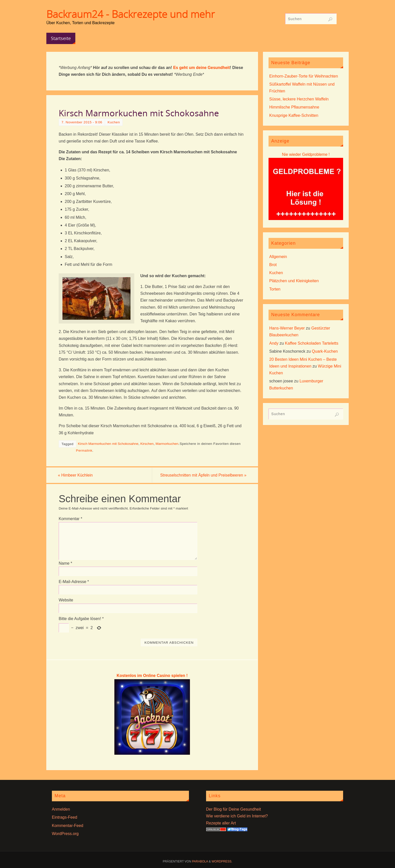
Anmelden (61, 809)
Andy (274, 343)
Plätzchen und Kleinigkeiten (294, 281)
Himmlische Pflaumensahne (294, 107)
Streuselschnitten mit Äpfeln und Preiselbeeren (202, 475)
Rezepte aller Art (221, 823)
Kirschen (147, 444)
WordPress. (222, 861)
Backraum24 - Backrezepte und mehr (131, 14)
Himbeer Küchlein (76, 475)
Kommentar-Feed (68, 826)
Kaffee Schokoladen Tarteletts (312, 343)
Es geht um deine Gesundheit (201, 68)
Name (65, 563)
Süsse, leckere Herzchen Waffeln (299, 99)
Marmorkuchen (167, 444)
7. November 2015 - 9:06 (82, 122)
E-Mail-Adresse (74, 582)
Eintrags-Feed (65, 818)
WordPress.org (65, 834)
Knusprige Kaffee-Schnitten (294, 115)
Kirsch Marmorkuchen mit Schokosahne (108, 444)
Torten (275, 289)
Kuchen (114, 122)
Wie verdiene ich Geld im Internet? (237, 816)
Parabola (200, 861)
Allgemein (278, 257)
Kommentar (70, 519)
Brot (273, 265)
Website (66, 600)
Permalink (84, 450)
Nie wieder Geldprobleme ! (306, 154)
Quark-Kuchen (325, 351)
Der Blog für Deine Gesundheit (234, 809)
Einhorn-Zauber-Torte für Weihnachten (304, 76)
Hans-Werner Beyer (287, 328)
